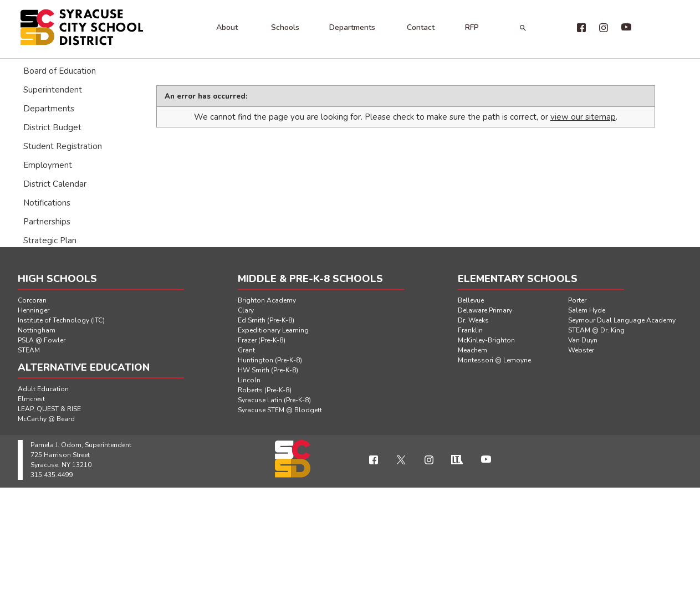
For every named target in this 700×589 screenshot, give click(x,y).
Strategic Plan (50, 240)
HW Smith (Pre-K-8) (268, 370)
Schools (285, 27)
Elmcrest (31, 399)
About (227, 27)
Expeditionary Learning (273, 330)
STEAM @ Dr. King (596, 330)
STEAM (29, 350)
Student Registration (63, 146)
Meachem (472, 350)
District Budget (52, 127)
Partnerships (47, 222)
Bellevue (471, 300)
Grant (246, 350)
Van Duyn (583, 340)
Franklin (470, 330)
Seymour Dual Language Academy (622, 320)
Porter (577, 300)
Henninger (34, 310)
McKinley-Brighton (486, 340)
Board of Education (60, 71)
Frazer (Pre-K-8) (262, 340)
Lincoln (249, 380)
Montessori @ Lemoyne (494, 360)
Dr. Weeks (473, 320)
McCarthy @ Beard (46, 419)
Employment (48, 165)
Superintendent (53, 90)
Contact (421, 27)
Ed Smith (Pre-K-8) (266, 320)
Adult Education (43, 389)
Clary (246, 310)
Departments (352, 27)
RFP (472, 27)
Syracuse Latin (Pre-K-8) (274, 400)
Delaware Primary (485, 310)
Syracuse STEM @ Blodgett (280, 410)
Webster (581, 350)
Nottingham (37, 330)
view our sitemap (583, 117)
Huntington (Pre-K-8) (270, 360)
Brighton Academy (267, 300)
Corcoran (32, 300)
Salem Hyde (587, 310)
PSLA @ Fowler (42, 340)
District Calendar (55, 184)
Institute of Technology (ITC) (61, 320)
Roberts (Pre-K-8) (265, 390)
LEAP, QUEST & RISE (49, 409)
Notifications (47, 203)
